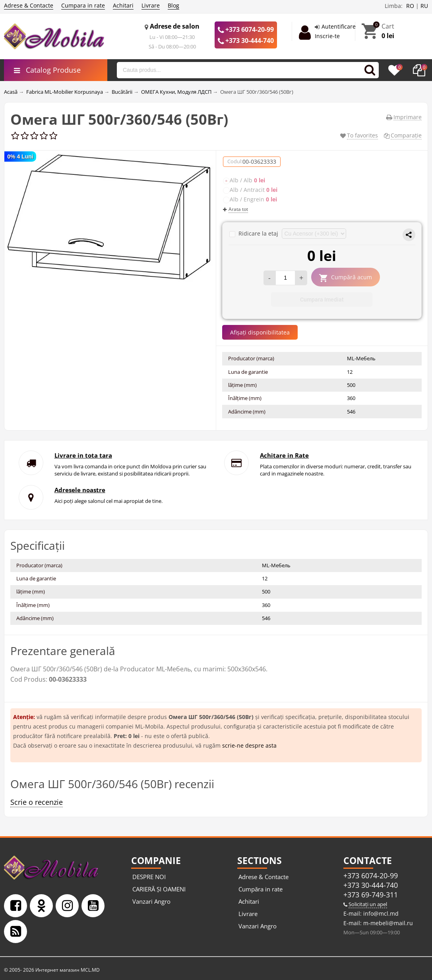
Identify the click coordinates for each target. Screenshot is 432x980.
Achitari (123, 5)
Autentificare (339, 26)
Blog (173, 5)
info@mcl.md (380, 913)
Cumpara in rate (83, 5)
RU (424, 6)
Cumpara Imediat (322, 300)
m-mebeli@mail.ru (387, 923)
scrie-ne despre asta (249, 745)
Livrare (151, 5)
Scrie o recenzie (37, 802)
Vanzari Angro (151, 901)
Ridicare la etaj (255, 233)
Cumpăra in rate (261, 889)
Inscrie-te (327, 36)
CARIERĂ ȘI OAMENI (159, 889)
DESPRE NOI (149, 877)
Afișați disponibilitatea (260, 332)
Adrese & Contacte (29, 5)
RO (410, 6)
